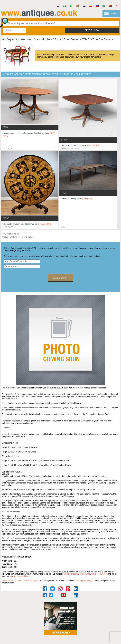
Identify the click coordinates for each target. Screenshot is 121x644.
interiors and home (22, 576)
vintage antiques (71, 574)
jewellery (103, 574)
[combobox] (15, 30)
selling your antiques (85, 581)
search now (92, 30)
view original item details (90, 57)
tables (88, 574)
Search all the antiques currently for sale (19, 581)
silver (82, 574)
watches (95, 574)
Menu (114, 13)
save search (61, 278)
